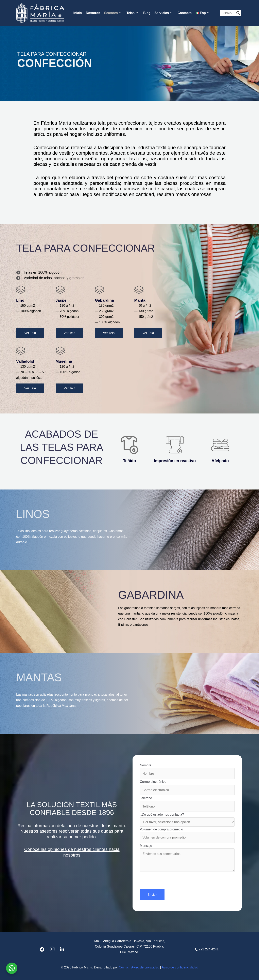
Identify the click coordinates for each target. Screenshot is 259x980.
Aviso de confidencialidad (180, 967)
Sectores (113, 13)
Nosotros (93, 13)
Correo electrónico (187, 788)
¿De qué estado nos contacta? (187, 820)
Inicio (78, 13)
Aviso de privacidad (145, 967)
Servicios (163, 13)
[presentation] (171, 881)
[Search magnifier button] (238, 13)
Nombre (187, 771)
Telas (132, 13)
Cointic (124, 967)
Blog (147, 13)
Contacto (185, 13)
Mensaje (187, 859)
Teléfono (187, 804)
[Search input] (229, 13)
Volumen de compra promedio (187, 835)
